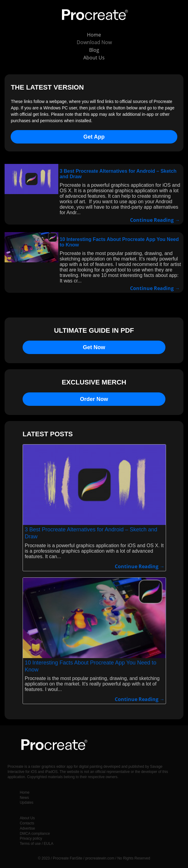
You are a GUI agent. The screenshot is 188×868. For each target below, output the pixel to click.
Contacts (27, 823)
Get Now (94, 347)
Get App (94, 137)
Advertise (27, 828)
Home (94, 35)
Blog (94, 50)
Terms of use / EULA (37, 844)
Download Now (94, 42)
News (24, 798)
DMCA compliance (35, 834)
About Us (94, 58)
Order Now (94, 399)
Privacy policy (31, 838)
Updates (27, 802)
